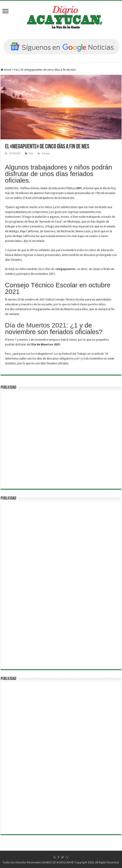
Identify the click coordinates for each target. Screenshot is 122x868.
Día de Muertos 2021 (36, 325)
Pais (16, 70)
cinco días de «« (57, 269)
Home (6, 70)
